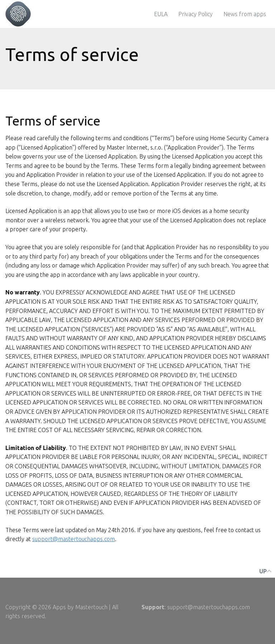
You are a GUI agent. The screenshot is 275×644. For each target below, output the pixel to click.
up (265, 571)
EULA (161, 14)
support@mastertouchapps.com (74, 539)
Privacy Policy (196, 14)
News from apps (245, 14)
